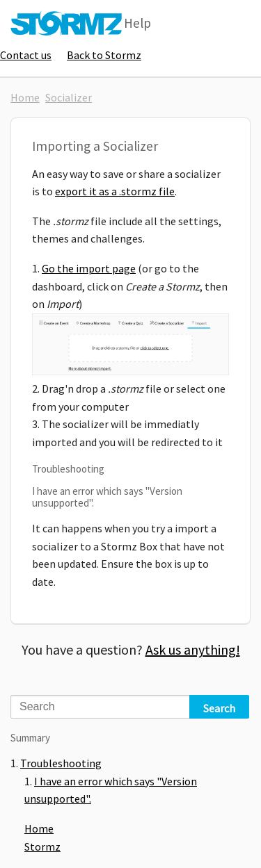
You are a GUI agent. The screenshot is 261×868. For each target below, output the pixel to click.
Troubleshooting (61, 763)
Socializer (69, 97)
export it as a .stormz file (115, 191)
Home (25, 97)
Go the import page (89, 268)
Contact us (26, 55)
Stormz (42, 846)
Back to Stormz (104, 55)
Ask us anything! (193, 649)
